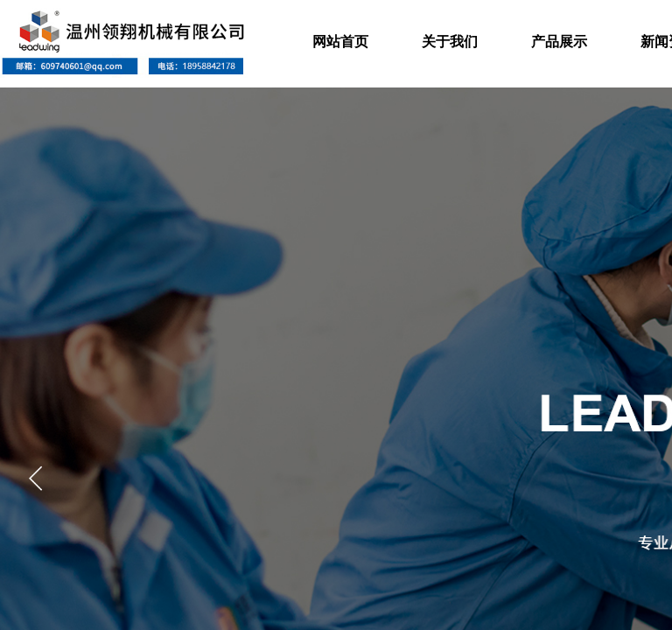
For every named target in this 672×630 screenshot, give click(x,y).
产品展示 (559, 42)
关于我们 (450, 42)
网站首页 (340, 42)
